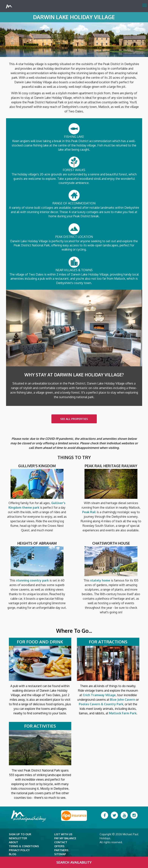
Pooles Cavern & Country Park (101, 704)
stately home (100, 580)
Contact (61, 842)
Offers (59, 846)
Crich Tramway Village (99, 695)
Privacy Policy (19, 850)
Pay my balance (65, 838)
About (14, 842)
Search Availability (74, 862)
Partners (61, 850)
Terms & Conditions (24, 846)
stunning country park (32, 580)
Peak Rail (89, 512)
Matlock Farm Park (123, 713)
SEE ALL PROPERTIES (74, 419)
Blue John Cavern (123, 700)
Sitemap (60, 854)
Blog (13, 854)
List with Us (63, 834)
